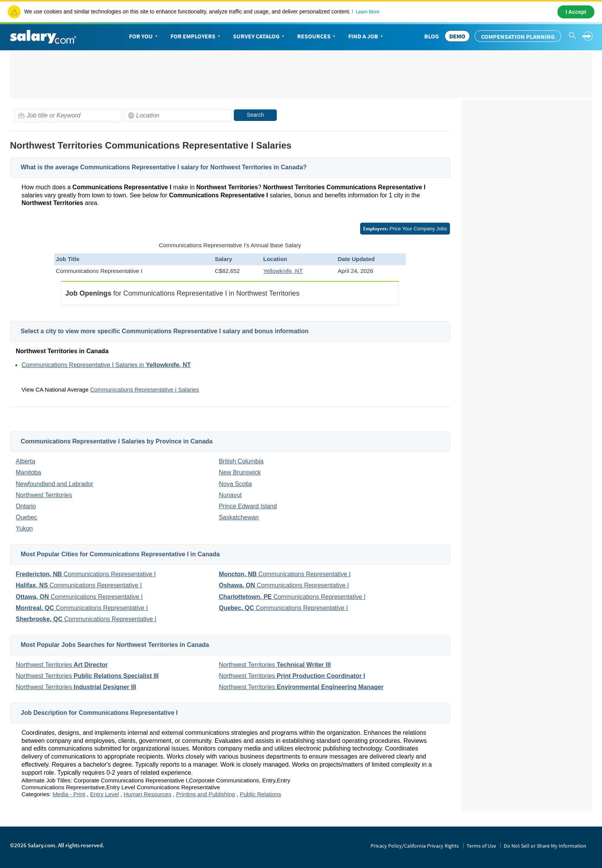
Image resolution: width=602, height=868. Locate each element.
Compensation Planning (518, 36)
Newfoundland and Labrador (55, 484)
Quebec (26, 517)
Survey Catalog (259, 36)
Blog (432, 36)
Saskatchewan (239, 517)
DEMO (457, 36)
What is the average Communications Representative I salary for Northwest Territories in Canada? (164, 167)
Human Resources (147, 794)
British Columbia (241, 461)
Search (255, 115)
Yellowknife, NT (283, 271)
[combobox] (69, 116)
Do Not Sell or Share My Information (545, 846)
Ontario (26, 506)
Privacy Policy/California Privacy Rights (415, 846)
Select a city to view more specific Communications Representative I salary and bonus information (165, 331)
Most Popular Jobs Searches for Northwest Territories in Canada (115, 645)
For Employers (196, 36)
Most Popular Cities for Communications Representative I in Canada (120, 554)
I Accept (576, 12)
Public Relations (261, 794)
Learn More (368, 12)
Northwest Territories (44, 495)
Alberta (26, 461)
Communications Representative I (86, 574)
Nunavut (230, 495)
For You (144, 36)
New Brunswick (240, 472)
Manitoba (28, 472)
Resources (317, 36)
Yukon (24, 528)
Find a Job (366, 36)
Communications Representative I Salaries (145, 389)
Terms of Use (481, 846)
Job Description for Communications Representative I (99, 713)
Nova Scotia (235, 484)
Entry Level (104, 794)
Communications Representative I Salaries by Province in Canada (117, 441)
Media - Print (69, 794)
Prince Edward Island (248, 506)
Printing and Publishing (206, 794)
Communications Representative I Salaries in (106, 365)
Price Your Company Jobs (405, 229)
